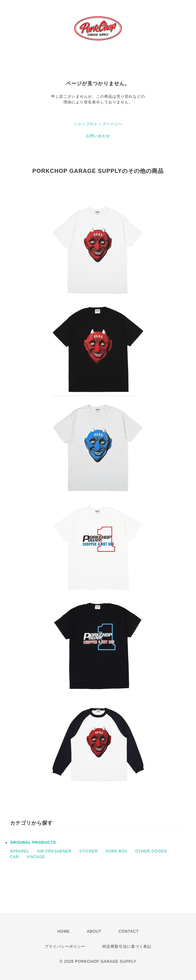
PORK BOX (117, 851)
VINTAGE (36, 857)
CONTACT (128, 931)
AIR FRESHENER (54, 851)
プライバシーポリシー (65, 946)
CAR (14, 857)
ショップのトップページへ (98, 124)
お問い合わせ (98, 136)
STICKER (89, 851)
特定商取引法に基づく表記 (127, 946)
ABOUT (94, 931)
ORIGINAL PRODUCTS (33, 843)
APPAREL (20, 851)
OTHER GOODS (151, 851)
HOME (63, 931)
